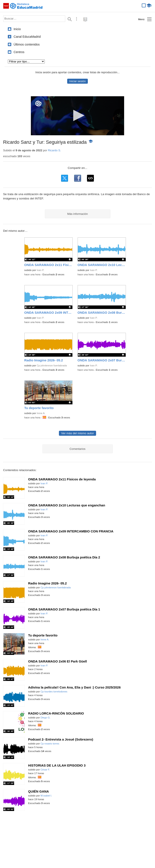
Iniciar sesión (77, 81)
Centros (19, 52)
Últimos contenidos (27, 44)
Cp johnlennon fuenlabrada (52, 365)
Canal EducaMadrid (27, 37)
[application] (77, 116)
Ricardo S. (54, 150)
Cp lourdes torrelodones (54, 692)
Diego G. (45, 718)
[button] (77, 115)
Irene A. (41, 413)
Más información (77, 214)
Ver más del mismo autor (77, 433)
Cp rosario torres (50, 744)
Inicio (17, 29)
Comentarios (77, 449)
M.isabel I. (46, 796)
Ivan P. (40, 270)
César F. (45, 770)
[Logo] (38, 104)
